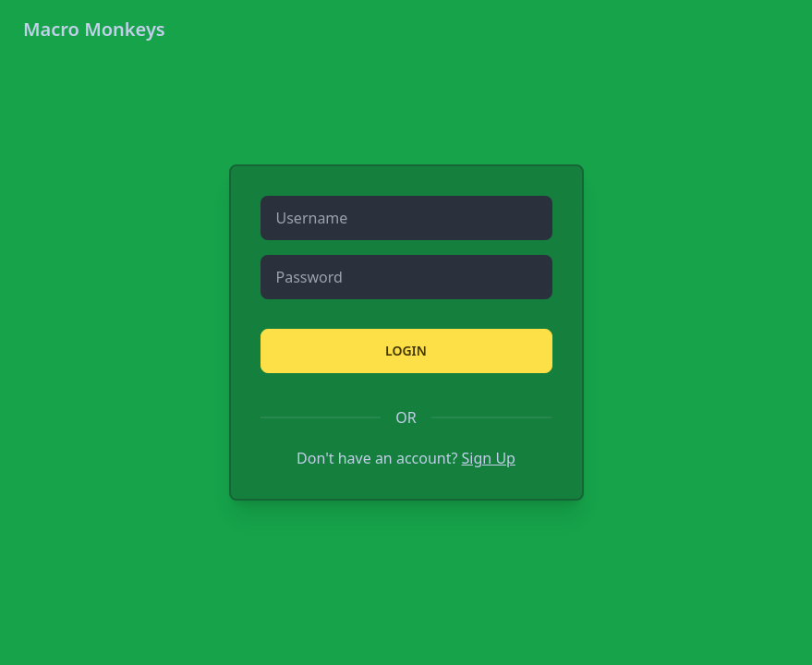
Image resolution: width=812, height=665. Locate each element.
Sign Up (489, 458)
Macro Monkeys (94, 29)
